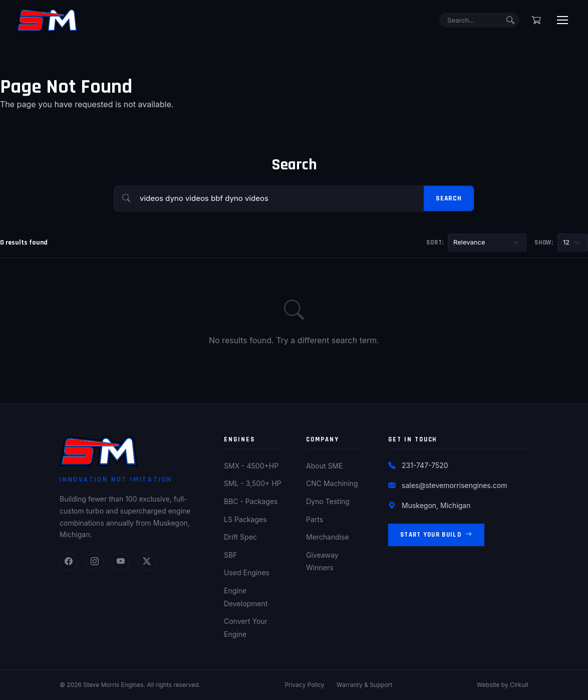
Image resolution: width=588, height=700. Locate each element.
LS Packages (245, 519)
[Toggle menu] (562, 20)
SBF (230, 555)
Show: (544, 243)
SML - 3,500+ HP (253, 483)
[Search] (479, 20)
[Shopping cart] (536, 20)
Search (449, 198)
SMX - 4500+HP (251, 466)
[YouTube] (121, 562)
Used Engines (247, 572)
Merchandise (328, 537)
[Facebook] (69, 562)
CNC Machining (332, 483)
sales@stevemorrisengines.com (454, 485)
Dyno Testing (328, 501)
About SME (324, 466)
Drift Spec (240, 537)
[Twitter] (147, 562)
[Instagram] (95, 562)
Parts (315, 519)
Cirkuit (519, 685)
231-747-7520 (425, 465)
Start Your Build (436, 535)
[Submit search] (510, 20)
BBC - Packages (251, 501)
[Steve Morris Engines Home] (47, 20)
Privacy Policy (304, 685)
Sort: (435, 243)
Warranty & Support (365, 685)
